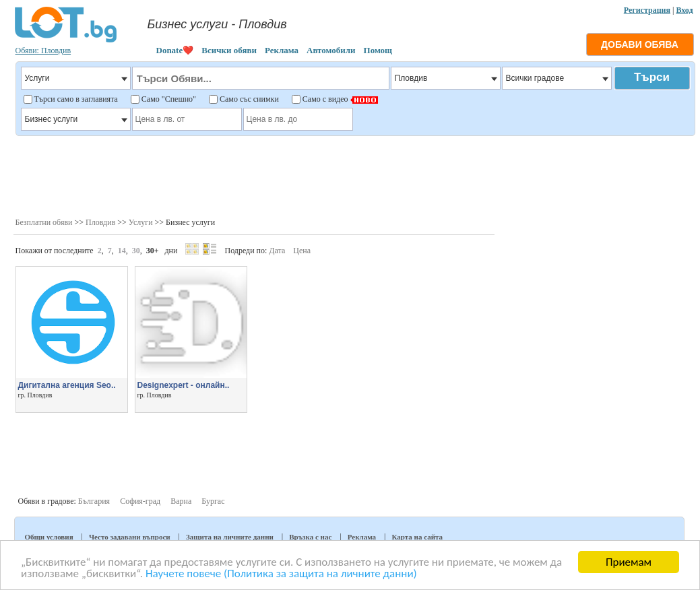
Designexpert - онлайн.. (184, 385)
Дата (277, 251)
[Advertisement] (355, 175)
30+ (153, 251)
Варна (181, 501)
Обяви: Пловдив (43, 51)
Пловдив (100, 222)
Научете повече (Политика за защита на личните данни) (281, 574)
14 (122, 251)
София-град (140, 501)
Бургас (213, 501)
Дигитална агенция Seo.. (67, 385)
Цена (302, 251)
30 (136, 251)
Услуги (141, 222)
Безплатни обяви (44, 222)
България (94, 501)
